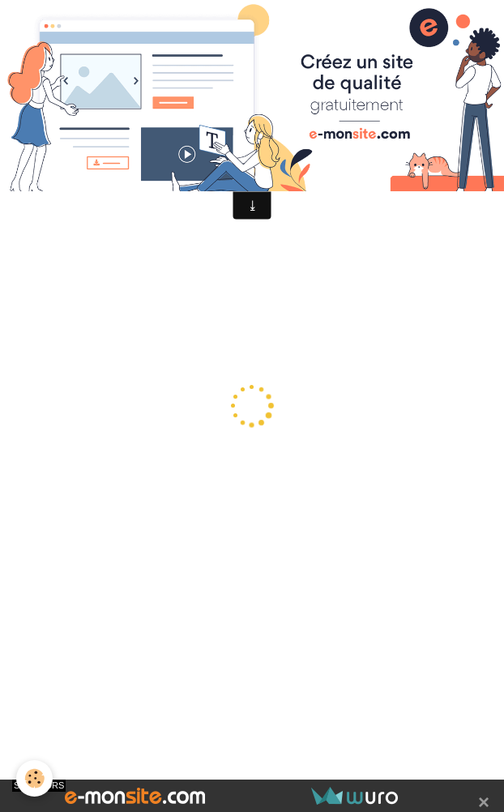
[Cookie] (34, 778)
